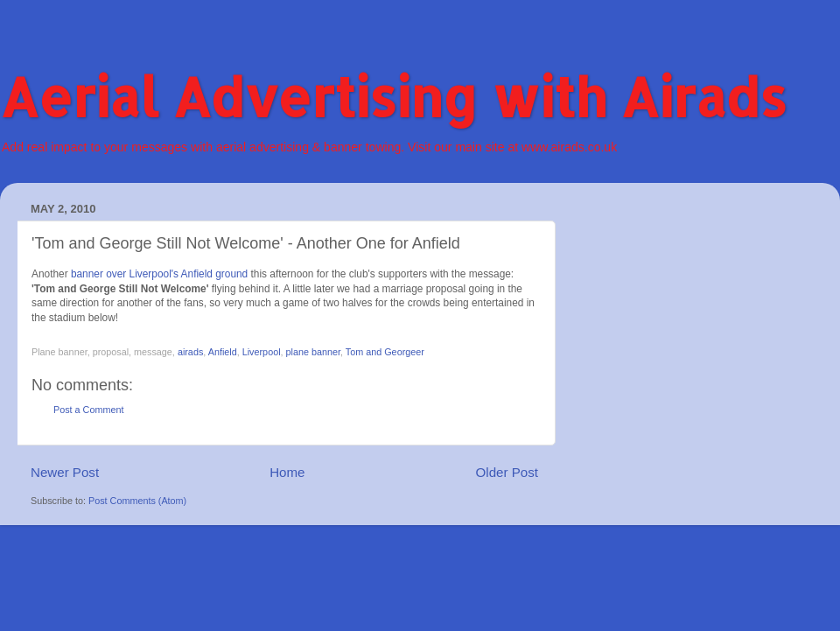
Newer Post (65, 472)
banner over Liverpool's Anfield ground (159, 274)
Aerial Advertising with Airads (393, 97)
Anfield (223, 352)
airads (190, 352)
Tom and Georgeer (385, 352)
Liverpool (262, 352)
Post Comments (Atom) (137, 501)
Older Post (507, 472)
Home (287, 472)
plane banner (313, 352)
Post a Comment (88, 410)
